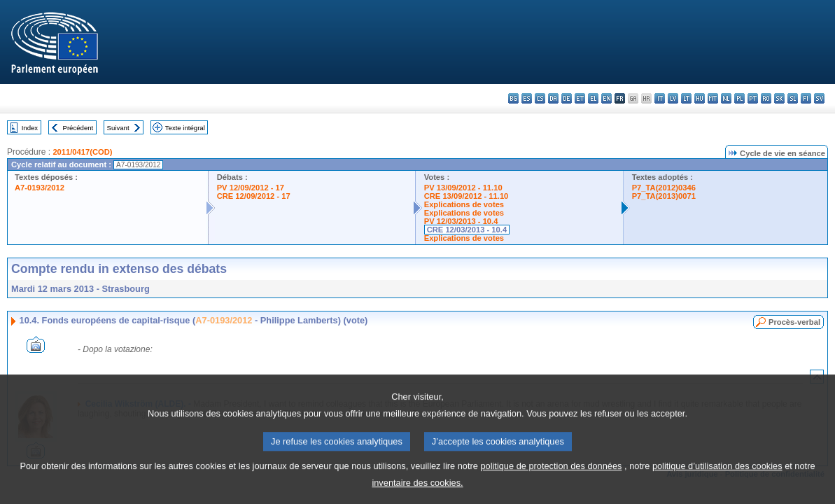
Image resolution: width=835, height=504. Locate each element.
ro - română (766, 98)
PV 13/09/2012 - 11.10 (463, 188)
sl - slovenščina (793, 98)
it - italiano (660, 98)
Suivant (118, 128)
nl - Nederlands (726, 98)
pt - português (753, 98)
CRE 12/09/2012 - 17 (254, 196)
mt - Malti (713, 98)
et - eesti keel (580, 98)
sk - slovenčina (779, 98)
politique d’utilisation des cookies (717, 481)
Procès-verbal (794, 322)
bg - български (513, 98)
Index (30, 128)
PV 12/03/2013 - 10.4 (461, 221)
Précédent (78, 128)
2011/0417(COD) (82, 152)
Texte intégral (185, 128)
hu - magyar (700, 98)
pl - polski (739, 98)
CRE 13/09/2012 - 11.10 (466, 196)
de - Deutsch (567, 98)
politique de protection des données (551, 481)
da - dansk (553, 98)
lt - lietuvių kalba (686, 98)
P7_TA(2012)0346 (664, 188)
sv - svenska (819, 98)
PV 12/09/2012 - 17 (251, 188)
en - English (606, 98)
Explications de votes (464, 204)
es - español (527, 98)
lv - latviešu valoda (673, 98)
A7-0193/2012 (40, 188)
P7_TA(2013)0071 (664, 196)
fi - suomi (806, 98)
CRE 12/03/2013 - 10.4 (467, 230)
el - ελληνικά (593, 98)
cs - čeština (540, 98)
